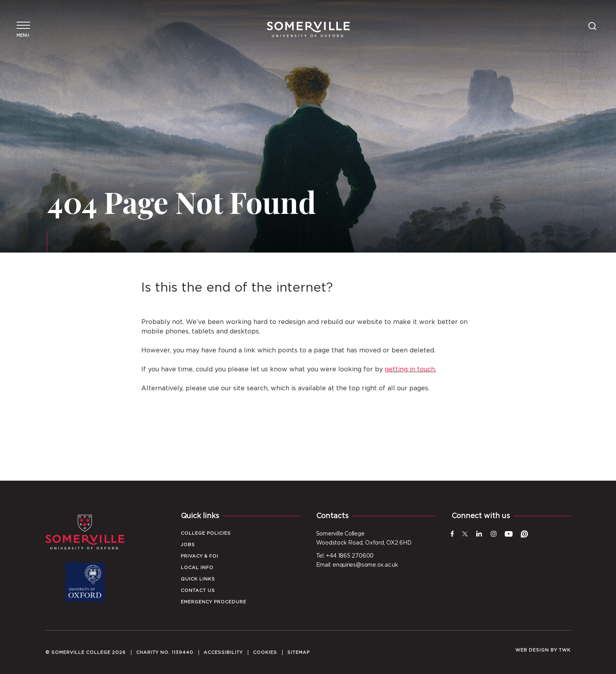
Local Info (197, 568)
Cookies (265, 652)
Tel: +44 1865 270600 (345, 556)
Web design (532, 650)
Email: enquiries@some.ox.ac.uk (357, 565)
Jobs (188, 545)
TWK (565, 650)
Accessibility (223, 652)
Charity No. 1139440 (165, 652)
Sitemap (299, 652)
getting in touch (410, 369)
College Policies (206, 533)
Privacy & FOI (199, 556)
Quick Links (198, 579)
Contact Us (198, 591)
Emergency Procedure (213, 602)
